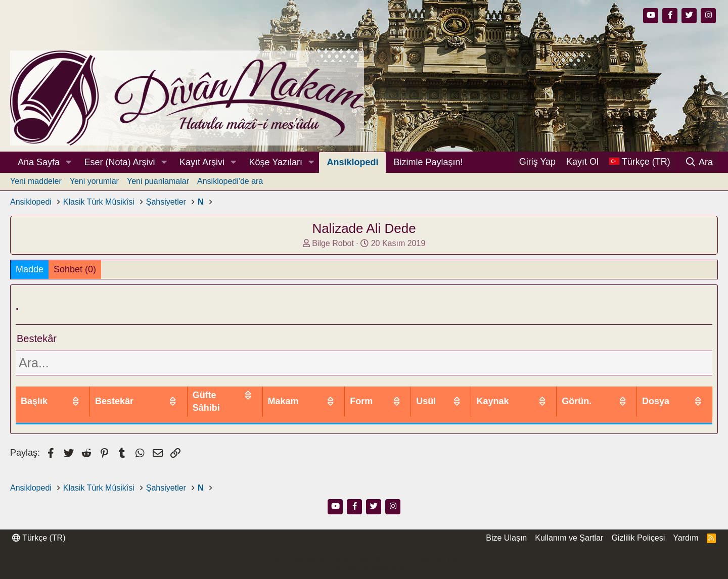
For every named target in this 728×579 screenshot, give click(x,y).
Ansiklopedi (352, 162)
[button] (69, 162)
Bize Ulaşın (506, 538)
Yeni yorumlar (94, 181)
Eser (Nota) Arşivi (120, 162)
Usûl (487, 395)
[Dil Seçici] (640, 162)
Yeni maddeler (36, 181)
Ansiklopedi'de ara (230, 181)
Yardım (686, 538)
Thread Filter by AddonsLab (364, 568)
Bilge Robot (333, 243)
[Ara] (699, 162)
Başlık (34, 395)
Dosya (671, 395)
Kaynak (544, 395)
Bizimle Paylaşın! (428, 162)
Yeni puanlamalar (158, 181)
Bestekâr (213, 395)
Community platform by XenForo (364, 559)
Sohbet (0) (75, 269)
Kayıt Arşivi (202, 162)
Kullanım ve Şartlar (569, 538)
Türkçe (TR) (39, 538)
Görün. (609, 395)
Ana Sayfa (39, 162)
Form (434, 395)
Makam (374, 395)
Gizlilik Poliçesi (638, 538)
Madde (30, 269)
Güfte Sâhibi (294, 395)
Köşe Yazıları (276, 162)
